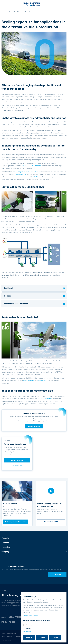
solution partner (47, 399)
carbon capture (44, 380)
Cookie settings (6, 640)
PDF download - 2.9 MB (51, 522)
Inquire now (57, 574)
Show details (27, 632)
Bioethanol (8, 288)
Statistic (28, 628)
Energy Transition (15, 12)
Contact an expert (34, 426)
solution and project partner (31, 166)
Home (3, 12)
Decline (55, 638)
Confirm (42, 638)
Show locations (17, 466)
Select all (29, 638)
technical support (20, 174)
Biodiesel (7, 296)
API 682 (35, 177)
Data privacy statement (31, 616)
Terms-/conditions (7, 637)
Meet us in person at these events (15, 522)
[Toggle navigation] (64, 4)
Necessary (29, 625)
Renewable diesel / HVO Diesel (16, 304)
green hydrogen (29, 380)
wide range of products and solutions (27, 172)
